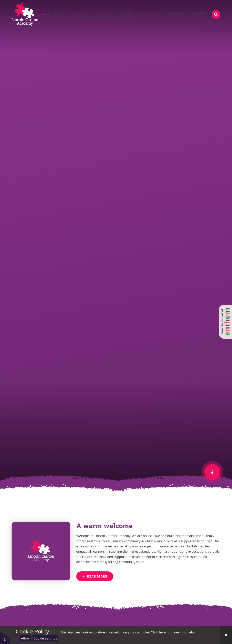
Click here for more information (174, 632)
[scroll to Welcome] (212, 472)
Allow (25, 638)
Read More (97, 576)
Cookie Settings (45, 638)
